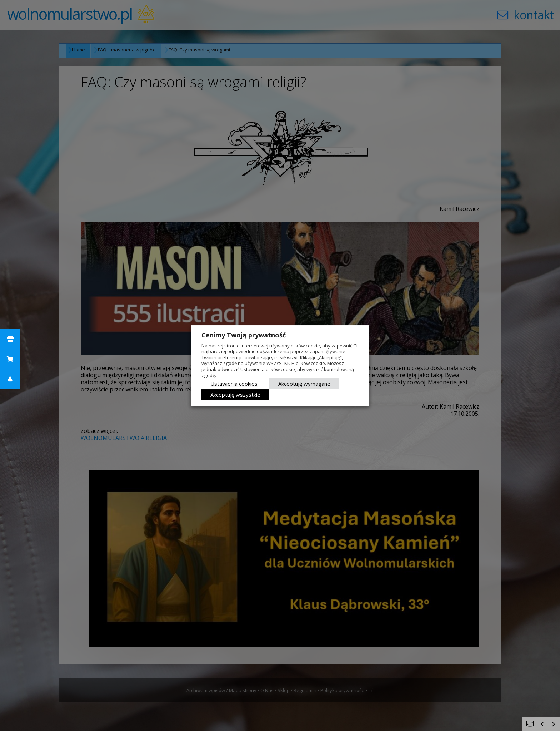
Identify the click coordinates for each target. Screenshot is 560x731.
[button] (10, 339)
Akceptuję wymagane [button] (304, 384)
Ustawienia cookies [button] (234, 384)
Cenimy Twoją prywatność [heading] (244, 335)
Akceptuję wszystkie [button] (235, 395)
